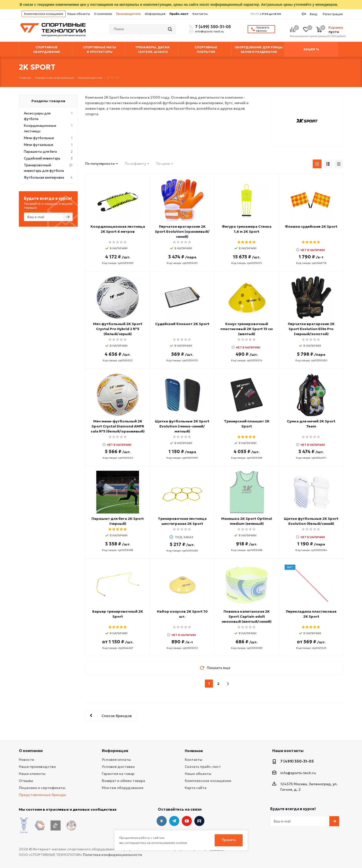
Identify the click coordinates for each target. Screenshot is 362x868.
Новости (27, 760)
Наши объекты (79, 14)
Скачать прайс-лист (203, 767)
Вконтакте (162, 821)
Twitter (199, 821)
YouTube (187, 821)
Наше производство (37, 767)
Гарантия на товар (118, 774)
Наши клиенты (32, 774)
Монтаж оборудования (123, 788)
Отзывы (26, 781)
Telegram (174, 821)
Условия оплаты (116, 760)
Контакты (200, 14)
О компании (103, 14)
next (228, 684)
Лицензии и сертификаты (42, 788)
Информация (155, 14)
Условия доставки (118, 767)
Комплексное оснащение (44, 14)
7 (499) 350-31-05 (212, 27)
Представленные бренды (42, 795)
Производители (128, 14)
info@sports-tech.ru (209, 31)
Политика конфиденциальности (112, 851)
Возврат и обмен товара (123, 781)
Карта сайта (196, 788)
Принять (229, 840)
